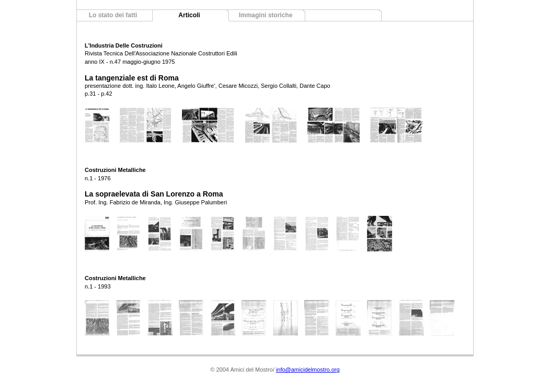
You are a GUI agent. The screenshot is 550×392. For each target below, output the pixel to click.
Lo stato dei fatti (113, 15)
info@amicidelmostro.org (308, 370)
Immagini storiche (266, 15)
